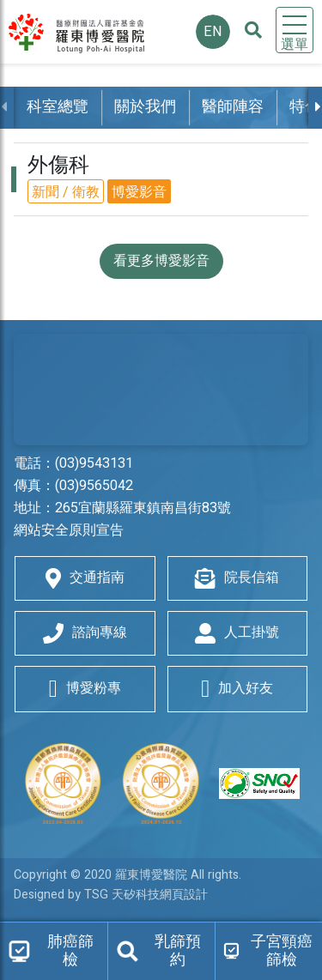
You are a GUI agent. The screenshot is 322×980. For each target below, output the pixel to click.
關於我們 (145, 107)
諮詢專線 (85, 633)
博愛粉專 (85, 689)
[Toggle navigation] (295, 30)
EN (213, 32)
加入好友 (237, 689)
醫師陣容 (233, 107)
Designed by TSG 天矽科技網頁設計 (111, 895)
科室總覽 (58, 107)
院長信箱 (237, 578)
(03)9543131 (94, 463)
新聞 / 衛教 (66, 192)
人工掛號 (237, 633)
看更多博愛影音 (161, 261)
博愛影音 (139, 192)
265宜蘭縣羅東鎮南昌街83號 (143, 508)
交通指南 (85, 578)
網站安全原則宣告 (69, 530)
